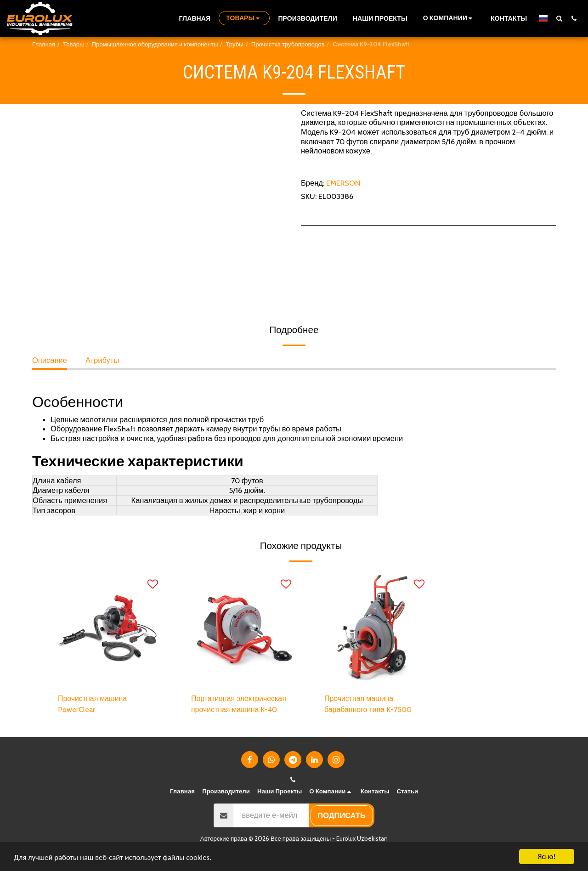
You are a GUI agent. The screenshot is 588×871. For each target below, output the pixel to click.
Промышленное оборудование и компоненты (155, 44)
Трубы (234, 44)
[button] (449, 18)
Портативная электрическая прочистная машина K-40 (240, 704)
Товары (73, 44)
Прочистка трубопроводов (288, 44)
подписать (342, 816)
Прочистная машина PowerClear (94, 704)
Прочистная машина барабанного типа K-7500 (369, 704)
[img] (108, 628)
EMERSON (343, 183)
